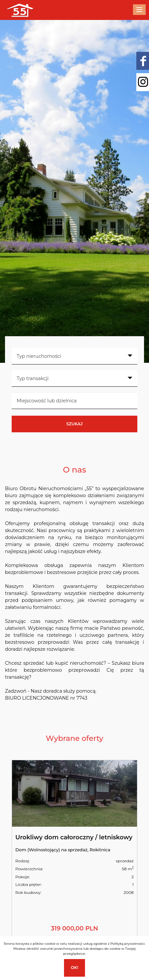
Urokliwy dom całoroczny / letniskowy (74, 837)
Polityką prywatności (127, 944)
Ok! (74, 968)
